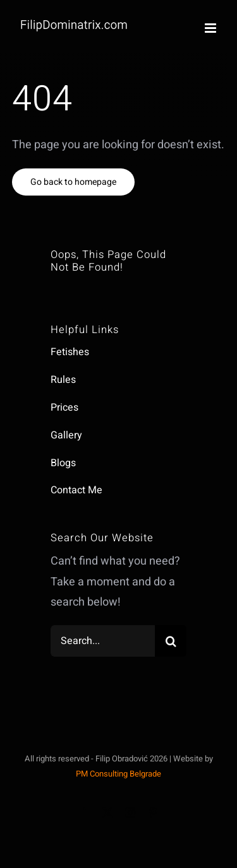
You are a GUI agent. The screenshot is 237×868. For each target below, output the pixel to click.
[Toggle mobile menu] (211, 28)
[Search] (171, 641)
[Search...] (103, 641)
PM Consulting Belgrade (118, 774)
